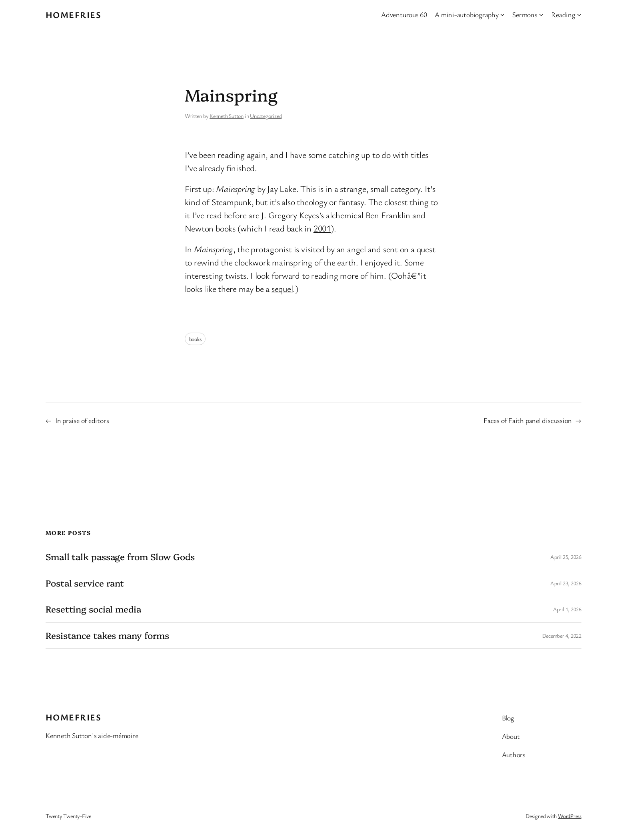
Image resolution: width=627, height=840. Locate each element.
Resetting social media (93, 609)
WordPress (570, 816)
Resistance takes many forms (107, 635)
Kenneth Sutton (227, 116)
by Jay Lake (256, 189)
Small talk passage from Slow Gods (120, 557)
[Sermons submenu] (541, 15)
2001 (322, 228)
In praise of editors (82, 420)
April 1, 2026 (567, 609)
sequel (282, 288)
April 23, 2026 (566, 583)
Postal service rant (85, 583)
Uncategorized (266, 116)
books (195, 339)
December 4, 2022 (562, 635)
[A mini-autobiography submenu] (502, 15)
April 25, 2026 (566, 557)
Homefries (73, 15)
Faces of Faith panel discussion (528, 420)
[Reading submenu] (579, 15)
